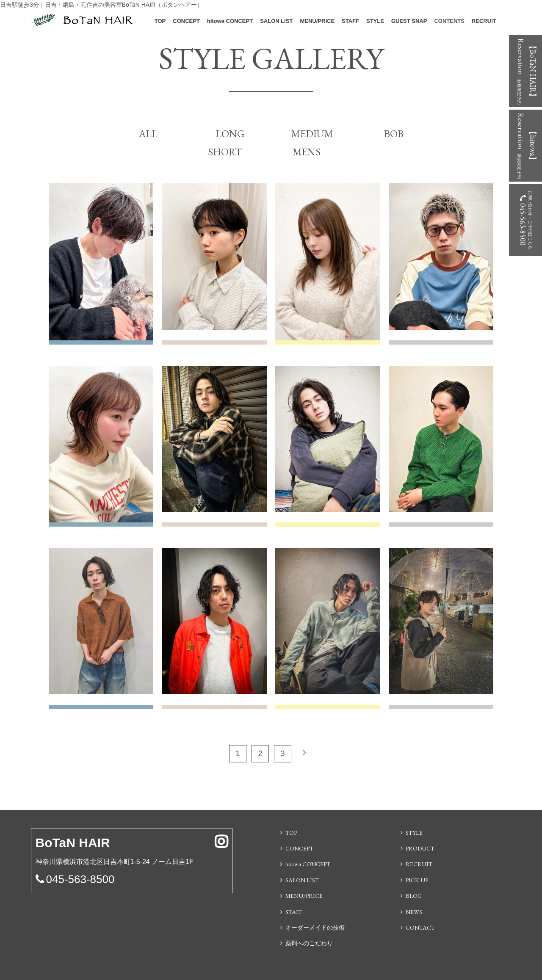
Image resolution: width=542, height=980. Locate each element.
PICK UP (417, 880)
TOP (160, 21)
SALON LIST (276, 21)
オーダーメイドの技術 (315, 928)
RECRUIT (484, 21)
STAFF (350, 21)
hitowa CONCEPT (230, 21)
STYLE (375, 21)
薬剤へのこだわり (309, 943)
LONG (230, 134)
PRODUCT (420, 848)
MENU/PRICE (317, 21)
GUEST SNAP (409, 21)
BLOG (414, 896)
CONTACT (420, 928)
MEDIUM (312, 134)
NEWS (414, 912)
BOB (394, 134)
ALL (148, 134)
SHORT (225, 152)
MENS (307, 152)
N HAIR (73, 844)
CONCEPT (186, 21)
